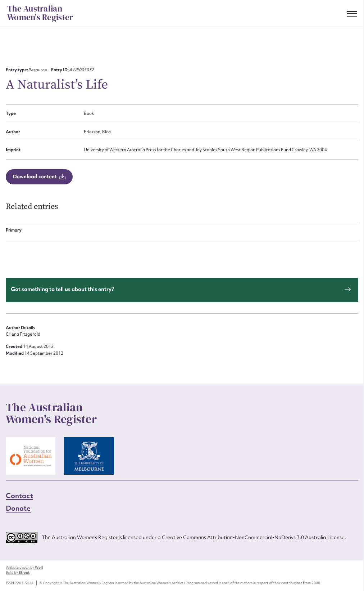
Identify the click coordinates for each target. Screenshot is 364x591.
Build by (18, 572)
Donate (18, 508)
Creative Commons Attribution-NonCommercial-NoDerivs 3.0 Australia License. (254, 537)
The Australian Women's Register (40, 13)
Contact (19, 496)
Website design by (24, 567)
